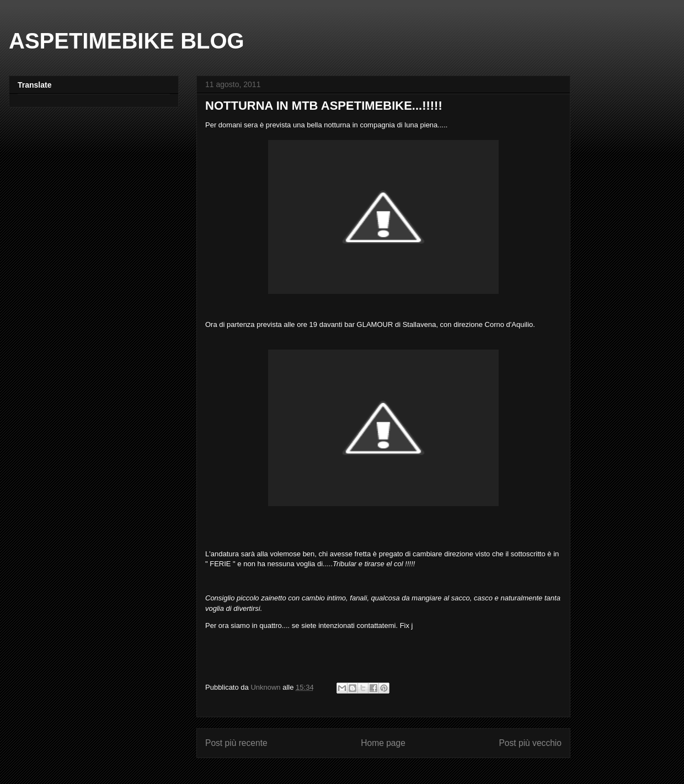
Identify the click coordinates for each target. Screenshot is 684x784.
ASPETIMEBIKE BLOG (127, 41)
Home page (383, 743)
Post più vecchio (530, 743)
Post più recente (236, 743)
